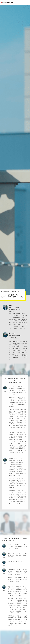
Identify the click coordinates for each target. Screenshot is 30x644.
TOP (2, 291)
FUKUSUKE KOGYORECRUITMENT (11, 2)
